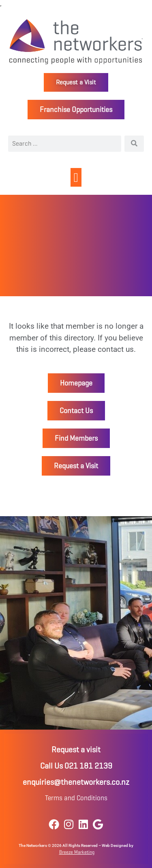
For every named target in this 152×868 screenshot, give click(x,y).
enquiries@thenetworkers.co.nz (76, 782)
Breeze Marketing (77, 852)
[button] (76, 178)
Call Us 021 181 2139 (76, 766)
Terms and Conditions (76, 798)
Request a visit (76, 750)
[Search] (134, 144)
